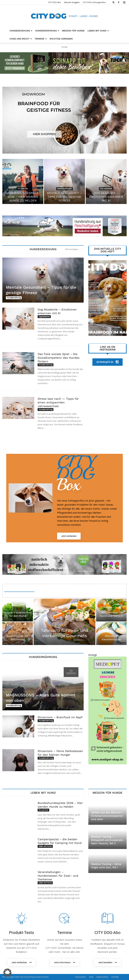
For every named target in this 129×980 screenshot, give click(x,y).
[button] (114, 2)
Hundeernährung (47, 31)
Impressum (80, 977)
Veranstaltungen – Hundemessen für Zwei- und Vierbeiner (58, 876)
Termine (41, 39)
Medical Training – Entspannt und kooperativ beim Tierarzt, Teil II (107, 840)
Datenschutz (102, 977)
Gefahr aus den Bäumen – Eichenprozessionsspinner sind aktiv (107, 816)
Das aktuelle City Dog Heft (108, 250)
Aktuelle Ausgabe (72, 2)
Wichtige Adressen (61, 39)
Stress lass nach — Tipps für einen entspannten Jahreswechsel (58, 402)
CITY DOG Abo (55, 2)
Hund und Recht (21, 39)
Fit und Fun (23, 189)
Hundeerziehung (21, 31)
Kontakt (115, 977)
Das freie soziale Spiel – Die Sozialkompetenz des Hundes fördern (59, 358)
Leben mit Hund (98, 31)
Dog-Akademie (106, 189)
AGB (91, 977)
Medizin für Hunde (73, 31)
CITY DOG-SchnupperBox (94, 2)
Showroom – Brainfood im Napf (60, 717)
